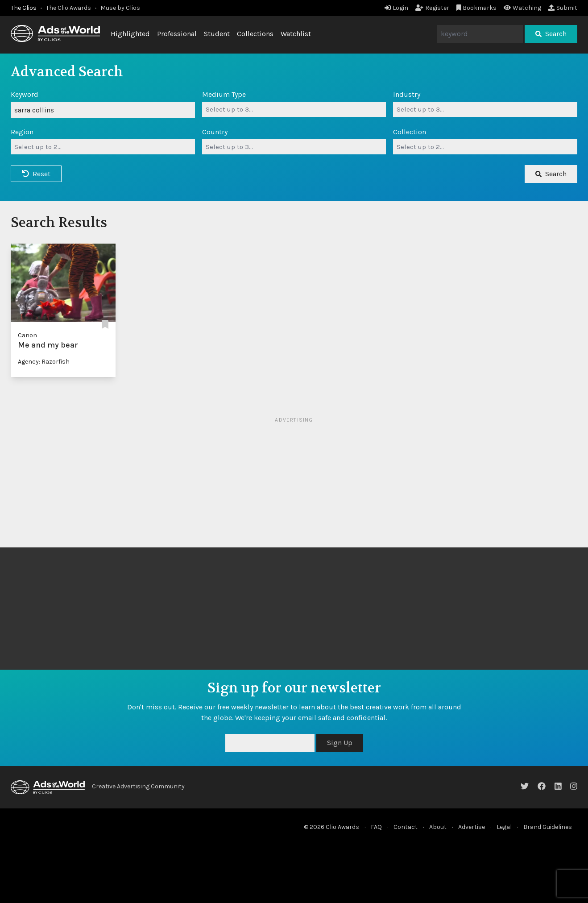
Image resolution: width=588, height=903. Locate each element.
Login (396, 8)
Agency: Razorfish (44, 362)
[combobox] (294, 109)
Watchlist (296, 34)
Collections (255, 34)
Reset (36, 174)
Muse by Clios (120, 8)
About (438, 827)
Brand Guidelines (548, 827)
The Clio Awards (68, 8)
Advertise (472, 827)
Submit (563, 8)
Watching (522, 8)
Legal (504, 827)
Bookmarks (477, 8)
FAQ (376, 827)
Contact (406, 827)
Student (217, 34)
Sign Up (340, 743)
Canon (27, 335)
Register (432, 8)
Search (551, 34)
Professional (177, 34)
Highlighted (130, 34)
